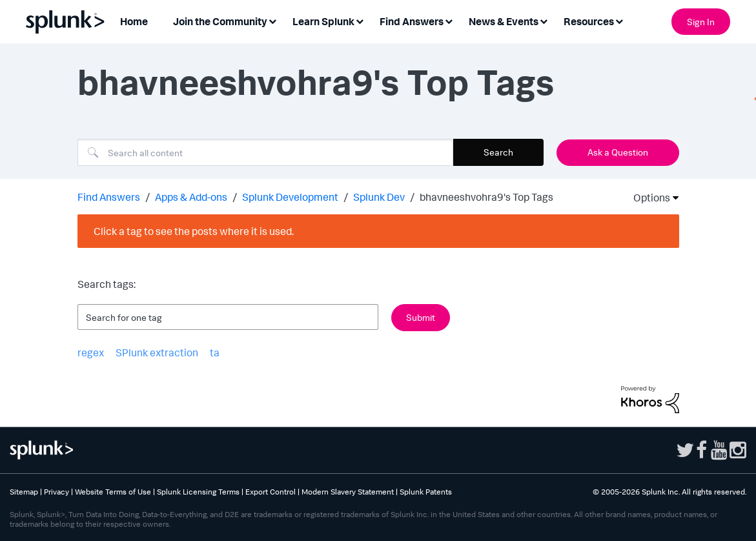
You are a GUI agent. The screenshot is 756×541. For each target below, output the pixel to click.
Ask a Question (618, 152)
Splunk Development (290, 197)
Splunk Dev (379, 197)
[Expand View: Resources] (619, 20)
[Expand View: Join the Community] (272, 20)
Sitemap (24, 492)
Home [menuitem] (134, 21)
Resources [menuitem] (589, 21)
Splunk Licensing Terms (198, 492)
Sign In (701, 22)
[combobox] (265, 152)
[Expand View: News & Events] (544, 20)
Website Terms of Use (113, 492)
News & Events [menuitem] (504, 21)
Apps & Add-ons (191, 197)
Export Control (271, 492)
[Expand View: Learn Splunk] (360, 20)
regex (91, 352)
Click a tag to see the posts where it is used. (194, 231)
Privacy (56, 492)
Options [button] (648, 198)
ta (215, 352)
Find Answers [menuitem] (412, 21)
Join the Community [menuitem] (220, 21)
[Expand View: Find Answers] (449, 20)
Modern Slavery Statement (348, 492)
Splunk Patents (426, 492)
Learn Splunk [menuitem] (323, 21)
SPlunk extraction (157, 352)
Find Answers (109, 197)
